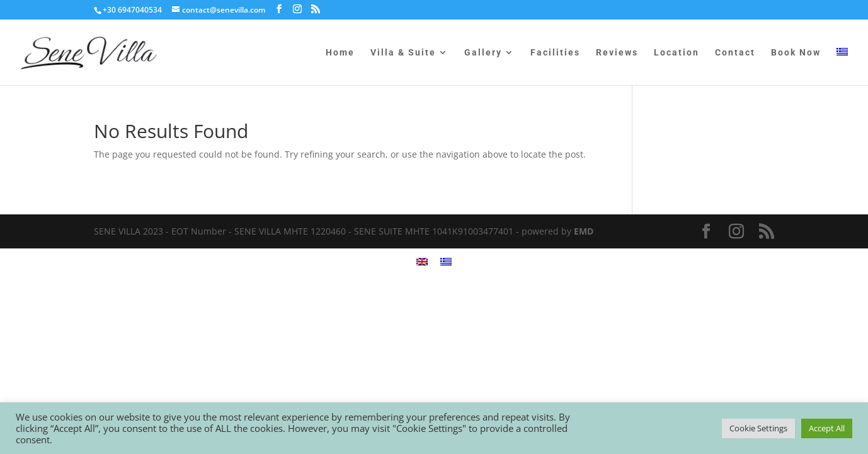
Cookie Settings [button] (758, 428)
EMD (584, 231)
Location (677, 53)
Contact (735, 53)
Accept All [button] (827, 428)
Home (340, 53)
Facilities (555, 53)
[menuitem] (842, 67)
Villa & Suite (403, 53)
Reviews (617, 53)
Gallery (483, 53)
